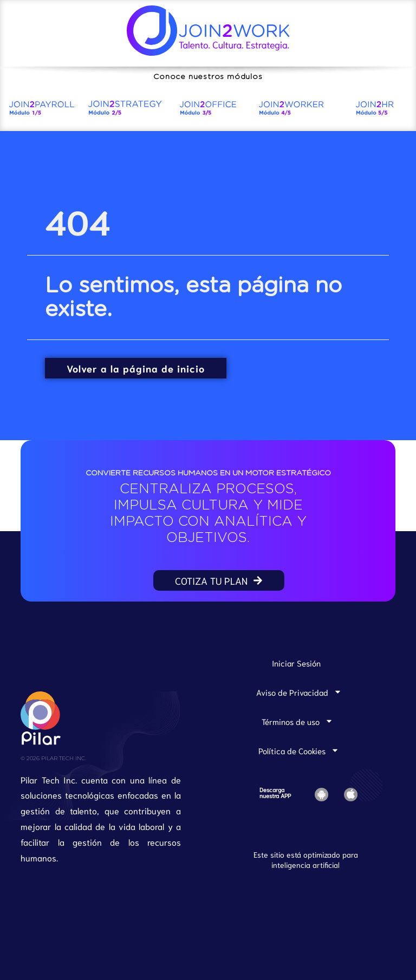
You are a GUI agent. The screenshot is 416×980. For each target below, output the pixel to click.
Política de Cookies (299, 750)
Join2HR (259, 914)
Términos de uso (297, 721)
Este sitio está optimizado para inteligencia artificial (306, 860)
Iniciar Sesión (296, 663)
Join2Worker (314, 901)
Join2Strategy (319, 888)
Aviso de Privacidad (299, 692)
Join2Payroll (266, 888)
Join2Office (265, 901)
